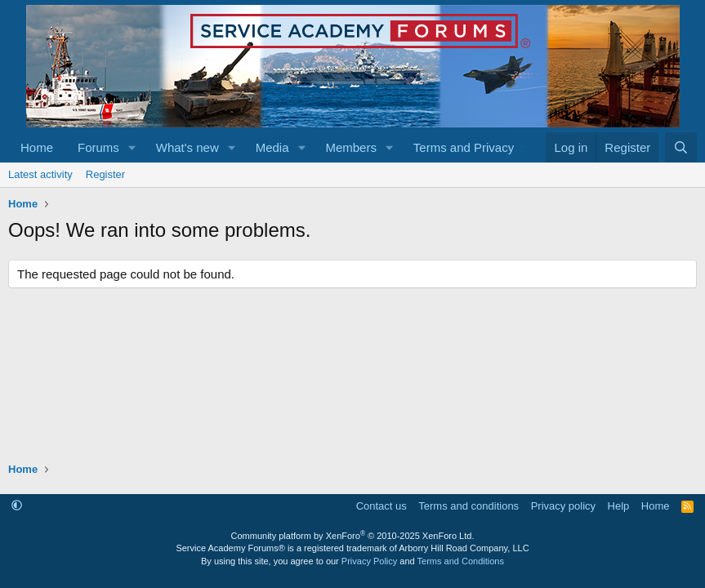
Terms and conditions (469, 506)
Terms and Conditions (461, 561)
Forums (98, 147)
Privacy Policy (369, 561)
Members (351, 147)
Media (272, 147)
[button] (132, 147)
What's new (187, 147)
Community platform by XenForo (353, 536)
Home (37, 147)
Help (619, 506)
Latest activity (40, 174)
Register (105, 174)
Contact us (382, 506)
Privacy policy (563, 506)
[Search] (681, 147)
